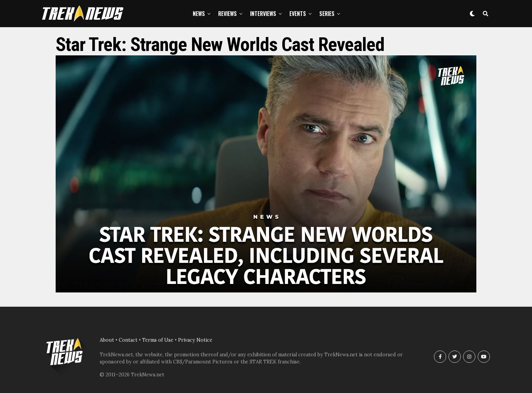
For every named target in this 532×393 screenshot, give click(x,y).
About (107, 340)
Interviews (263, 14)
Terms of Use (158, 340)
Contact (128, 340)
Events (298, 14)
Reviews (227, 14)
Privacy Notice (195, 340)
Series (327, 14)
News (199, 14)
